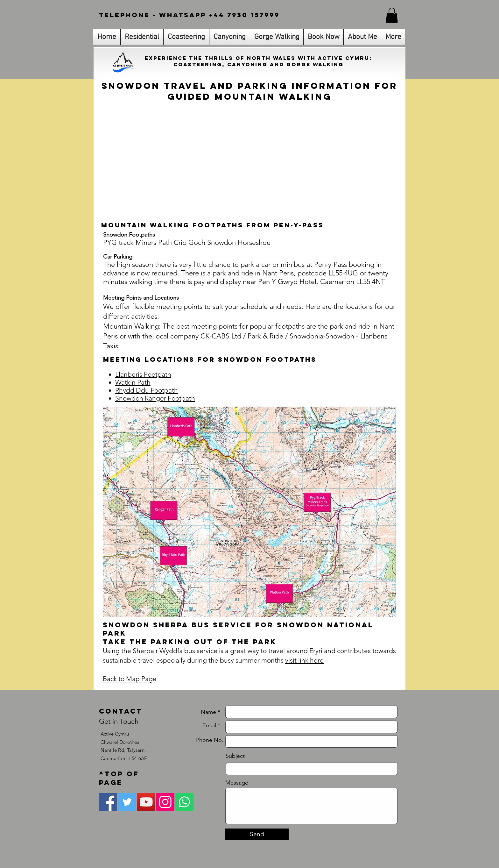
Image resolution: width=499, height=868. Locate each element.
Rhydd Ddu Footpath (147, 390)
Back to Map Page (130, 679)
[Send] (257, 834)
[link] (392, 15)
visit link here (304, 660)
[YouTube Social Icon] (146, 802)
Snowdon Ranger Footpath (155, 398)
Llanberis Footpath (143, 374)
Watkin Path (133, 382)
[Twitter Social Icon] (127, 802)
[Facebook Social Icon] (108, 802)
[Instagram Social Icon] (165, 802)
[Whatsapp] (184, 802)
